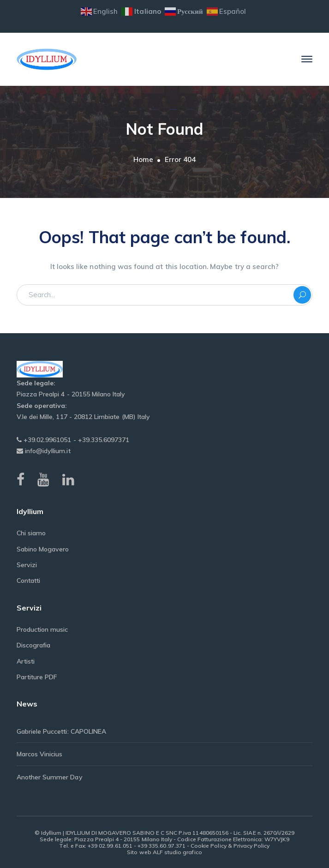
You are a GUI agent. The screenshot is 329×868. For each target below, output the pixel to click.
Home (143, 159)
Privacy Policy (252, 846)
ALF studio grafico (177, 852)
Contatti (28, 581)
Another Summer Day (50, 777)
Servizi (27, 565)
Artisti (26, 661)
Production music (42, 629)
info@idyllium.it (47, 451)
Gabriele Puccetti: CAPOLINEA (61, 731)
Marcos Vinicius (40, 754)
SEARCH (302, 295)
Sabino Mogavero (43, 549)
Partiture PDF (37, 677)
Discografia (34, 645)
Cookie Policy (209, 846)
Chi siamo (31, 533)
